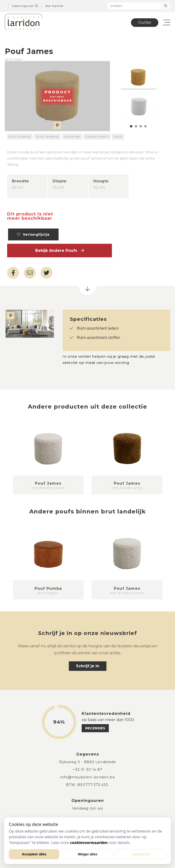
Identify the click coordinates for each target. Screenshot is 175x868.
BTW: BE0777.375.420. (88, 785)
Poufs (118, 137)
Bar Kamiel (55, 6)
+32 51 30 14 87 (88, 770)
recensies (95, 728)
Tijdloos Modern (97, 137)
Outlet (145, 22)
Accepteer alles (34, 854)
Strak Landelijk (47, 137)
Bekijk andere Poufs (60, 251)
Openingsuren (25, 6)
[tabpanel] (138, 78)
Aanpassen (141, 854)
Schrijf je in (88, 666)
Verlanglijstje (33, 234)
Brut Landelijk (20, 137)
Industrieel (72, 137)
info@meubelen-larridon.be (88, 777)
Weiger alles (87, 854)
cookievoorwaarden (89, 843)
